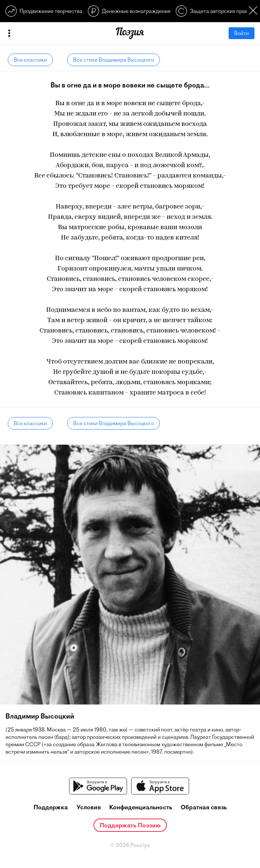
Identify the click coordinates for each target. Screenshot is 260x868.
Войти (242, 33)
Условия (89, 807)
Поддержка (51, 807)
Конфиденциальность (141, 807)
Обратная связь (204, 807)
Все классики (30, 60)
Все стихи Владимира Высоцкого (114, 60)
